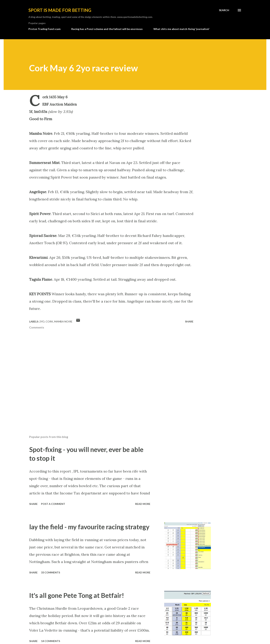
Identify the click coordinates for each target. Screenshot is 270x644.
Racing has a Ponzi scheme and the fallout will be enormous (107, 29)
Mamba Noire (63, 321)
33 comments (51, 572)
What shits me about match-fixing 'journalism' (181, 29)
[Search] (224, 10)
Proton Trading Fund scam (45, 29)
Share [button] (189, 321)
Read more (143, 504)
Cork (49, 321)
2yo (42, 321)
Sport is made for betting (60, 10)
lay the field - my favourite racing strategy (89, 527)
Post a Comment (53, 504)
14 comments (51, 641)
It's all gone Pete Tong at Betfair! (77, 595)
